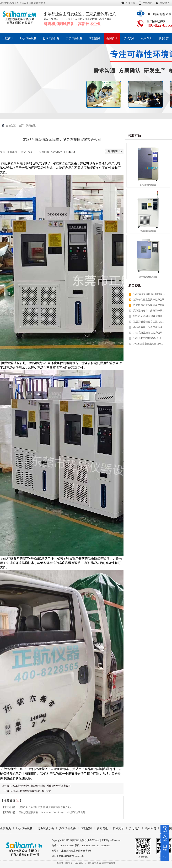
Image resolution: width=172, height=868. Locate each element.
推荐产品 (135, 135)
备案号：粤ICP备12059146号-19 (71, 863)
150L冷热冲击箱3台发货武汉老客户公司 (150, 338)
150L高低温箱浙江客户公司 (148, 333)
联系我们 (150, 828)
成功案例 (86, 828)
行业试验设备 (46, 828)
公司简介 (134, 828)
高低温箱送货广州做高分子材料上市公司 (150, 311)
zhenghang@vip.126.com (71, 856)
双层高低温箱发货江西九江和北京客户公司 (150, 322)
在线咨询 (130, 3)
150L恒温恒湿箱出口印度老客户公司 (150, 294)
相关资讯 (135, 286)
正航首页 (6, 828)
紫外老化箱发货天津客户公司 (149, 300)
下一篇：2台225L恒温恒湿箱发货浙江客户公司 (27, 791)
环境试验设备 (24, 828)
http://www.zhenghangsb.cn (55, 812)
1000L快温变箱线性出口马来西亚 (150, 344)
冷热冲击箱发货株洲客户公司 (149, 305)
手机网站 (148, 3)
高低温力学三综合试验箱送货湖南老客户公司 (150, 327)
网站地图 (165, 3)
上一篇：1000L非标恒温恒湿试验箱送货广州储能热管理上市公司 (36, 786)
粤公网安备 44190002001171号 (102, 863)
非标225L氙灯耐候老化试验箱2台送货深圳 (150, 316)
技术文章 (118, 828)
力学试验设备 (67, 828)
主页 (21, 126)
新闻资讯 (31, 126)
